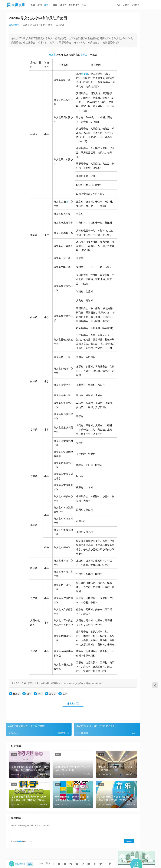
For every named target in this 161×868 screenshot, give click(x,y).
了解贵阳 (76, 5)
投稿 (150, 5)
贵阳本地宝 (14, 25)
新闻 (43, 5)
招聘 (65, 5)
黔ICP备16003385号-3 (102, 856)
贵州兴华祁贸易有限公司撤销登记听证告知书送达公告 (145, 122)
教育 (50, 25)
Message (144, 58)
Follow (128, 58)
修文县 (40, 59)
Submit (104, 834)
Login (19, 834)
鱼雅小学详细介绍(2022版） (127, 122)
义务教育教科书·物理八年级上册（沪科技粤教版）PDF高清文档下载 (145, 140)
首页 (37, 5)
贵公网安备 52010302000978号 (82, 859)
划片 (75, 59)
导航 (87, 5)
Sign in (129, 5)
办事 (50, 5)
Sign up (138, 5)
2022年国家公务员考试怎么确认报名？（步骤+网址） (127, 140)
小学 (70, 59)
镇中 (56, 206)
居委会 (72, 78)
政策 (59, 5)
